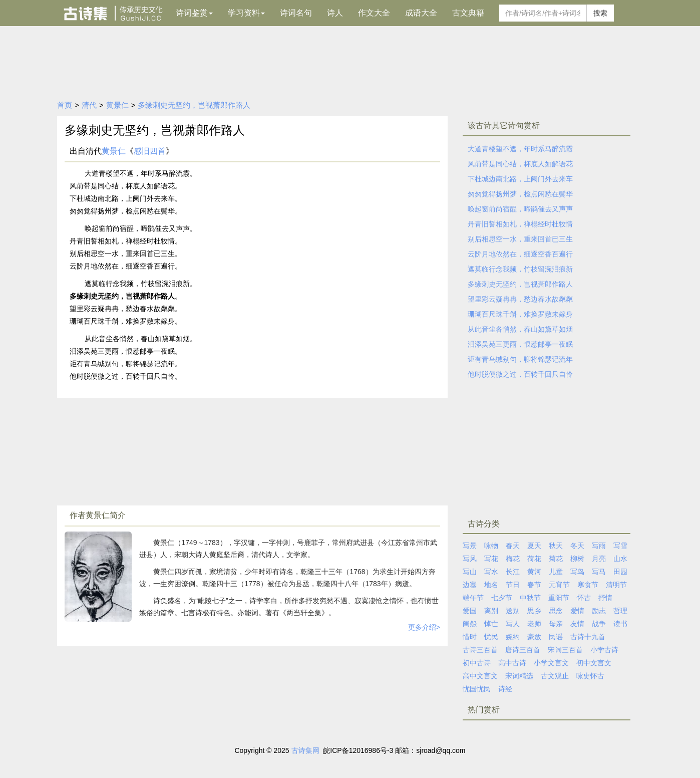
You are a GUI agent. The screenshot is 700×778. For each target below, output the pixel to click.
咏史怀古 (590, 676)
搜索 (600, 13)
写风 (470, 559)
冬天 (577, 546)
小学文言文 (551, 663)
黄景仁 (117, 105)
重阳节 (559, 598)
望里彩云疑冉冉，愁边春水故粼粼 (520, 299)
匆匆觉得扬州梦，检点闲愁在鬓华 (520, 194)
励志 (599, 611)
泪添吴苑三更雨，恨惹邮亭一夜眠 (520, 344)
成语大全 (421, 13)
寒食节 (588, 585)
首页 (65, 105)
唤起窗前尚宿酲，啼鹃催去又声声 (520, 209)
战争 (599, 624)
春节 (534, 585)
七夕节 (502, 598)
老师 (534, 624)
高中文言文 (480, 676)
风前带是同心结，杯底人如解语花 (520, 164)
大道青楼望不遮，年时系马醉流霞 (520, 149)
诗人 (335, 13)
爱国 (470, 611)
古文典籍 (468, 13)
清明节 (616, 585)
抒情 (605, 598)
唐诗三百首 (523, 650)
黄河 (534, 572)
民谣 (556, 637)
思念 (556, 611)
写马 (599, 572)
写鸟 (577, 572)
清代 (89, 105)
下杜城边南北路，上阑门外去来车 (520, 179)
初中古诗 (477, 663)
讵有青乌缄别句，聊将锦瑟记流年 (520, 359)
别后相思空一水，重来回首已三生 (520, 239)
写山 (470, 572)
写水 (491, 572)
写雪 (620, 546)
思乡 (534, 611)
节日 (513, 585)
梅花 (513, 559)
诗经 (505, 689)
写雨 (599, 546)
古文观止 (555, 676)
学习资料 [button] (246, 13)
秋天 (556, 546)
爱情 (577, 611)
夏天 (534, 546)
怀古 (584, 598)
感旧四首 (150, 151)
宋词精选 (519, 676)
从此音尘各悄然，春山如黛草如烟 (520, 329)
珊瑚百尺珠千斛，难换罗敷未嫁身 (520, 314)
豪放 (534, 637)
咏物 (491, 546)
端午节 (473, 598)
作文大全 (374, 13)
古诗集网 (305, 750)
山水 (620, 559)
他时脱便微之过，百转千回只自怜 (520, 374)
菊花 (556, 559)
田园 (620, 572)
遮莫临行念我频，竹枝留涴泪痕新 (520, 269)
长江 (513, 572)
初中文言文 (594, 663)
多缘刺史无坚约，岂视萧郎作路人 (194, 105)
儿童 (556, 572)
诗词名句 (296, 13)
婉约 (513, 637)
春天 (513, 546)
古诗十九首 (588, 637)
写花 (491, 559)
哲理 (620, 611)
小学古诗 (604, 650)
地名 (491, 585)
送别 (513, 611)
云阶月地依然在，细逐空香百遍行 (520, 254)
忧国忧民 (477, 689)
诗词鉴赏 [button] (194, 13)
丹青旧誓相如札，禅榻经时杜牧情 (520, 224)
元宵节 (559, 585)
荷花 (534, 559)
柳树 (577, 559)
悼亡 (491, 624)
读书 (620, 624)
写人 (513, 624)
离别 (491, 611)
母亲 (556, 624)
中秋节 (530, 598)
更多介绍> (424, 627)
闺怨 (470, 624)
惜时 (470, 637)
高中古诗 (512, 663)
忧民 (491, 637)
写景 (470, 546)
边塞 (470, 585)
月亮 (599, 559)
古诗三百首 (480, 650)
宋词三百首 (565, 650)
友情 (577, 624)
